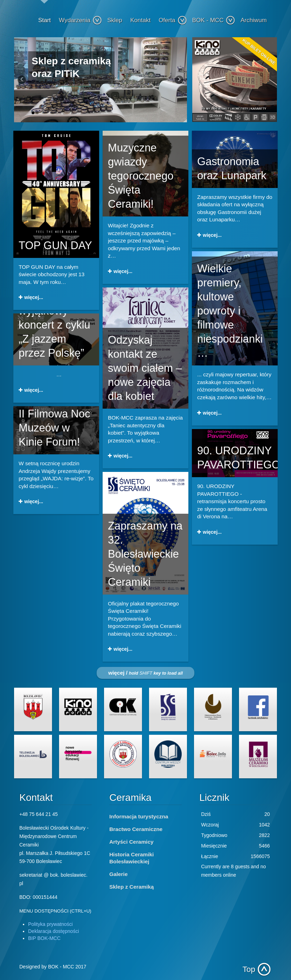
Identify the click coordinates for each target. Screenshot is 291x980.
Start (45, 20)
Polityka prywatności (50, 924)
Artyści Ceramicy (131, 842)
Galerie (118, 874)
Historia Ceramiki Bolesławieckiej (132, 858)
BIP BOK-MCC (44, 938)
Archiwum (254, 20)
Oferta (173, 20)
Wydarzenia (81, 20)
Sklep (115, 20)
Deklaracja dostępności (54, 931)
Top (249, 969)
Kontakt (141, 20)
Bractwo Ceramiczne (136, 829)
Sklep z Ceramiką (132, 887)
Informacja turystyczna (139, 816)
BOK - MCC (214, 20)
